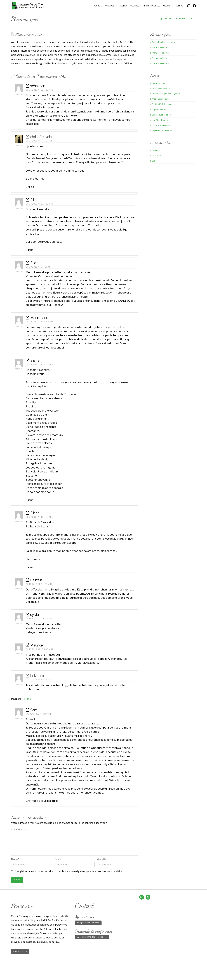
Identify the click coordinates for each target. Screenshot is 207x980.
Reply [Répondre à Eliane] (19, 208)
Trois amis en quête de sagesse (165, 94)
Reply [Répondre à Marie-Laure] (19, 326)
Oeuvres (96, 969)
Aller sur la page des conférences (92, 937)
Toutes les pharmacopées (162, 42)
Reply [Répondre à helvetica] (19, 684)
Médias (123, 969)
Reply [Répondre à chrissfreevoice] (19, 145)
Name (15, 859)
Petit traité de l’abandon (161, 104)
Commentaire (19, 829)
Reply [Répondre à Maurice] (19, 654)
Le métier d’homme (160, 120)
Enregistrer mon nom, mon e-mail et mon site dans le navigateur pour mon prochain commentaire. (69, 871)
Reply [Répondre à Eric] (19, 271)
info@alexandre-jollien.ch (88, 923)
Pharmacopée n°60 (159, 63)
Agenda (86, 969)
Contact (133, 969)
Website (102, 859)
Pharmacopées (110, 969)
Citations (155, 150)
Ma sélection (157, 156)
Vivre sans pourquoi (159, 99)
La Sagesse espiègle (160, 88)
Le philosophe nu (158, 110)
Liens (153, 161)
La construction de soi (161, 115)
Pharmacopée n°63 (159, 47)
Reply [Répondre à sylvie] (19, 623)
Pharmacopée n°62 (159, 53)
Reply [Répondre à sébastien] (19, 94)
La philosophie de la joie (161, 131)
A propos (75, 969)
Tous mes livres (158, 83)
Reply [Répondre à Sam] (19, 719)
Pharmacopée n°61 (159, 58)
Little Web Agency (126, 974)
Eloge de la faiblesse (160, 125)
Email (58, 859)
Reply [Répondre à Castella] (19, 589)
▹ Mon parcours (20, 951)
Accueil (64, 969)
